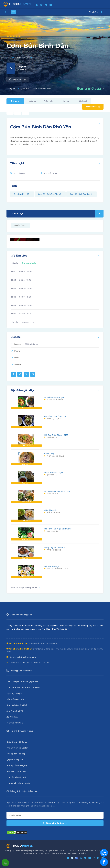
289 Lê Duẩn (51, 531)
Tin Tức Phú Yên (15, 723)
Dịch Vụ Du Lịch (14, 693)
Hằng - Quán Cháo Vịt (55, 548)
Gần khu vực (57, 214)
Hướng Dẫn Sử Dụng (17, 765)
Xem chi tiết (26, 408)
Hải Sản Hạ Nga (52, 566)
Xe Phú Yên (12, 717)
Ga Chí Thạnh (20, 225)
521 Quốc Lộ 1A (21, 57)
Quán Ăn (25, 89)
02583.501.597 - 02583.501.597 (34, 662)
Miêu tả (32, 101)
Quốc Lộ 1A (50, 475)
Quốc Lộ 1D (51, 437)
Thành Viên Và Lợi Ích (17, 748)
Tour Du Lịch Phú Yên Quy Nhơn (22, 682)
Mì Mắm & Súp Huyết (54, 397)
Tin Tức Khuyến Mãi (16, 777)
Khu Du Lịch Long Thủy (56, 569)
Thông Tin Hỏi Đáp (16, 754)
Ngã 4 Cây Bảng (53, 512)
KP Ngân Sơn (51, 494)
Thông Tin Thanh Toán (18, 783)
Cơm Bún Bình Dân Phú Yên (50, 194)
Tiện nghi (49, 101)
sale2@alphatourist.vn (26, 657)
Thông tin (15, 101)
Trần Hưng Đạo (53, 550)
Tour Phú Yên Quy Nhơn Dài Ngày (23, 687)
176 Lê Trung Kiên (54, 400)
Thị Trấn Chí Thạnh (55, 456)
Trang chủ (11, 89)
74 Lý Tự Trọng (53, 419)
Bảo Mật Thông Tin (16, 771)
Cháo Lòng (49, 454)
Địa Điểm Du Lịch (15, 699)
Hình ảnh (66, 101)
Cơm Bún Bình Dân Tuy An (82, 194)
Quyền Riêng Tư (15, 760)
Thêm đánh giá (18, 79)
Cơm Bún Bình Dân (22, 194)
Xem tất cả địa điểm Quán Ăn (25, 588)
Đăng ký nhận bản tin (55, 823)
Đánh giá (83, 101)
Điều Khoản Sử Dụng (17, 742)
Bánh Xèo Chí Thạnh (54, 472)
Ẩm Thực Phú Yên (15, 711)
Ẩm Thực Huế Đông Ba (55, 416)
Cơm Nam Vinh (51, 510)
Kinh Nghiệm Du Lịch (17, 705)
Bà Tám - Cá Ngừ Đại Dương (58, 529)
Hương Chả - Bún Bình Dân (57, 491)
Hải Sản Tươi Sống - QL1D (56, 435)
